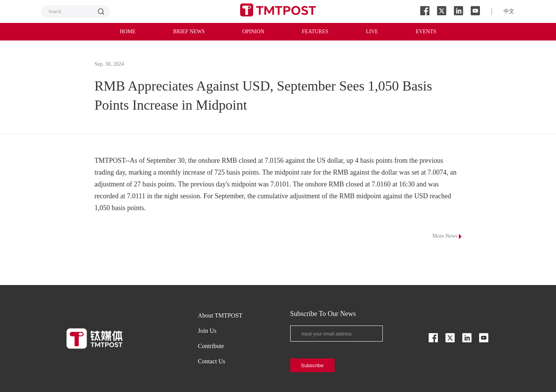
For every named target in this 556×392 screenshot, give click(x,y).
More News (447, 236)
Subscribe (312, 365)
